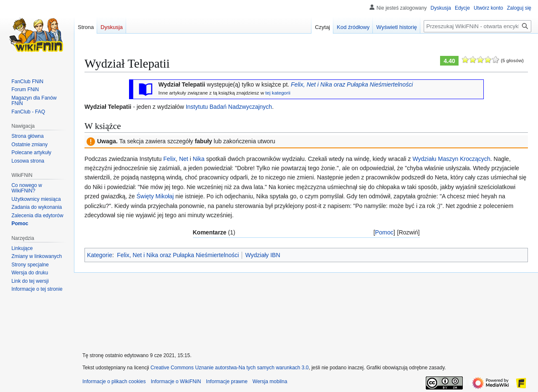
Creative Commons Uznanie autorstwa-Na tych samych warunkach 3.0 (229, 368)
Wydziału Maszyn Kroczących (451, 159)
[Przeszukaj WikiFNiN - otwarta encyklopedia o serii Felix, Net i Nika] (477, 26)
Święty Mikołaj (155, 196)
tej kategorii (278, 93)
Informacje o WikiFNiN (176, 381)
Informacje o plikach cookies (114, 381)
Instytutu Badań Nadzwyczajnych (229, 107)
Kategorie (100, 255)
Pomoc (384, 232)
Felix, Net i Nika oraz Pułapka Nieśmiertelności (352, 84)
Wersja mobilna (270, 381)
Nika (199, 159)
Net (184, 159)
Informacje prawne (227, 381)
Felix (170, 159)
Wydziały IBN (262, 255)
